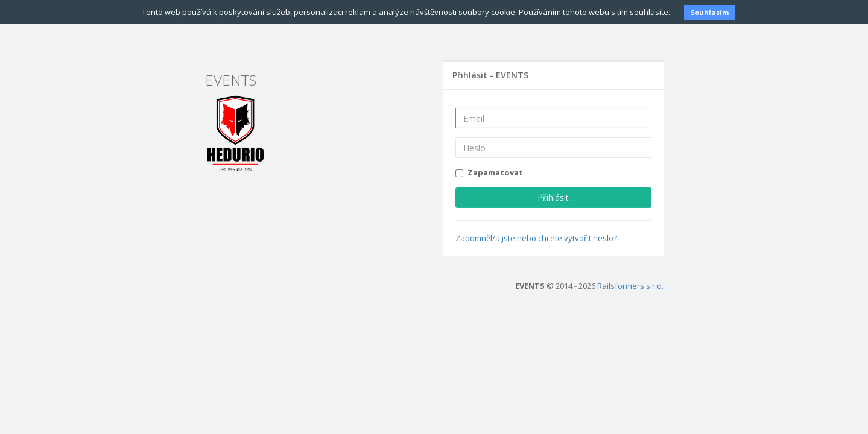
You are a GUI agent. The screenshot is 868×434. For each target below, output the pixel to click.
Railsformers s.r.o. (630, 286)
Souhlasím (710, 12)
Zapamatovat (495, 172)
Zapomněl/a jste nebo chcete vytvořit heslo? (536, 237)
